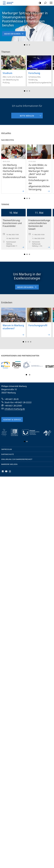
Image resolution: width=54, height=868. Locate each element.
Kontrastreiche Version (39, 3)
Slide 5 (29, 91)
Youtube (6, 472)
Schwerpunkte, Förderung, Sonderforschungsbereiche (39, 70)
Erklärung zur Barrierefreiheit (17, 459)
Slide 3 (29, 45)
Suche (45, 3)
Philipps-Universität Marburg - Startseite (9, 3)
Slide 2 (27, 45)
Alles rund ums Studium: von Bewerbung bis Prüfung (13, 70)
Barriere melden (9, 464)
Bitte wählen (23, 115)
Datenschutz (8, 454)
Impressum (7, 449)
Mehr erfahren (27, 287)
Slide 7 (31, 342)
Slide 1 (25, 45)
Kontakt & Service (12, 420)
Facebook (3, 472)
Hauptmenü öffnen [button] (50, 3)
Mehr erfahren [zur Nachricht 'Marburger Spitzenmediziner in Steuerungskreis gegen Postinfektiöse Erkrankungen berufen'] (14, 34)
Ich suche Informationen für (27, 106)
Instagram (10, 472)
